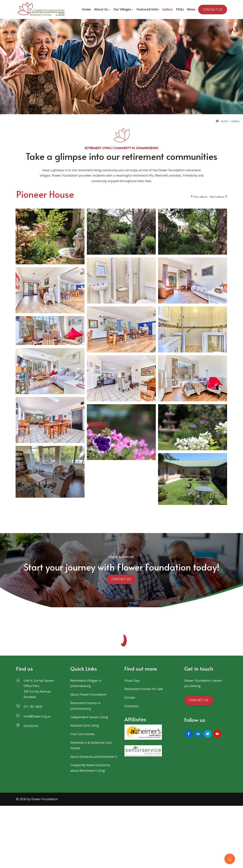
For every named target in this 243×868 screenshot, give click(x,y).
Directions (31, 726)
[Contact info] (230, 859)
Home (222, 121)
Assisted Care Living (85, 725)
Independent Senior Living (89, 717)
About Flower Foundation (88, 694)
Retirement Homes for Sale (144, 689)
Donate (130, 697)
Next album (218, 197)
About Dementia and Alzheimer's (94, 757)
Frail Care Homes (82, 734)
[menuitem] (86, 10)
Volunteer (132, 706)
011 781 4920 (33, 707)
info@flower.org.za (37, 716)
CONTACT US (213, 10)
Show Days (132, 681)
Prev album (199, 197)
